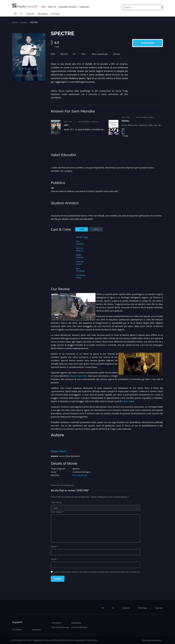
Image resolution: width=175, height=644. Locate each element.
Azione (24, 22)
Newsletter (76, 623)
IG (21, 14)
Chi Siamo (17, 630)
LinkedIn (30, 14)
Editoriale (84, 7)
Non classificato (100, 54)
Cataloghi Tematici (68, 7)
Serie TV (52, 7)
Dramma (95, 122)
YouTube (55, 14)
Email (54, 559)
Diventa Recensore (60, 627)
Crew (96, 229)
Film (43, 7)
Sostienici (36, 630)
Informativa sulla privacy (152, 640)
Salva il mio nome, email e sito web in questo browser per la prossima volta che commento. (97, 572)
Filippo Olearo (59, 451)
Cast (82, 229)
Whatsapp (43, 14)
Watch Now (148, 43)
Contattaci (56, 623)
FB (15, 14)
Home (15, 22)
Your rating (56, 502)
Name (54, 546)
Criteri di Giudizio (79, 627)
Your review (57, 512)
